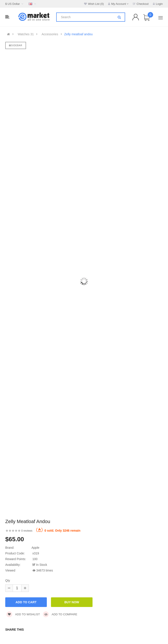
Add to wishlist (23, 614)
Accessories (50, 34)
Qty (8, 580)
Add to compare (60, 614)
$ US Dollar (15, 4)
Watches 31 (26, 34)
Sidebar (16, 45)
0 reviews (27, 531)
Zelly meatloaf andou (79, 34)
